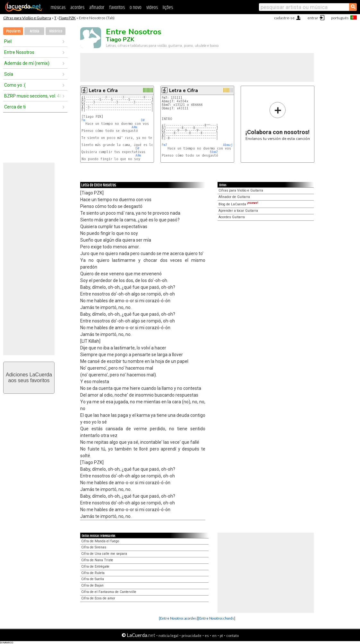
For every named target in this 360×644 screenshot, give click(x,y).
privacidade (192, 635)
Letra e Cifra (103, 90)
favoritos (117, 8)
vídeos (152, 8)
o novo (136, 8)
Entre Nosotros (19, 52)
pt (221, 635)
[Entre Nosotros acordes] (178, 618)
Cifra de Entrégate (95, 567)
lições (168, 8)
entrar (313, 18)
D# (143, 120)
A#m (134, 127)
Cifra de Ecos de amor (98, 598)
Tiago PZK (67, 18)
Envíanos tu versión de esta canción (278, 121)
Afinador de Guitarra (234, 197)
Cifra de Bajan (92, 585)
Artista (34, 31)
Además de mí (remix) (27, 63)
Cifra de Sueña (93, 579)
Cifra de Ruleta (93, 573)
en (214, 635)
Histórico (56, 31)
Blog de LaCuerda (238, 204)
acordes (77, 8)
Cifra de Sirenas (94, 547)
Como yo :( (15, 85)
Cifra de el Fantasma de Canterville (109, 592)
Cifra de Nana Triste (97, 560)
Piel (8, 41)
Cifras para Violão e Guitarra (27, 18)
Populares (13, 31)
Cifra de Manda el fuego (100, 541)
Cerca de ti (15, 107)
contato (232, 635)
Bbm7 (214, 152)
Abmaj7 (229, 145)
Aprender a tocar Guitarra (238, 211)
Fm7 (164, 145)
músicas (58, 8)
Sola (9, 74)
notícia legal (168, 635)
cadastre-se (284, 18)
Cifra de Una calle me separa (104, 554)
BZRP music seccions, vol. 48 (33, 96)
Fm (83, 120)
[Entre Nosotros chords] (217, 618)
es (207, 635)
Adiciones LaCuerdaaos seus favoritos (29, 378)
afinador (97, 8)
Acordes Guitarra (232, 217)
